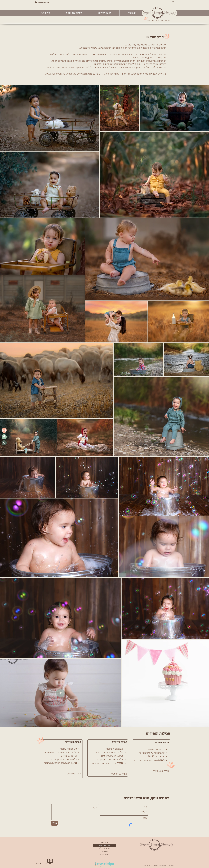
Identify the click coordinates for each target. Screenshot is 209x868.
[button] (105, 13)
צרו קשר (104, 851)
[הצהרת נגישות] (42, 863)
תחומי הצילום (104, 845)
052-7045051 (43, 2)
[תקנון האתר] (104, 854)
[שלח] (54, 823)
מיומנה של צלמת (104, 848)
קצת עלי (104, 842)
